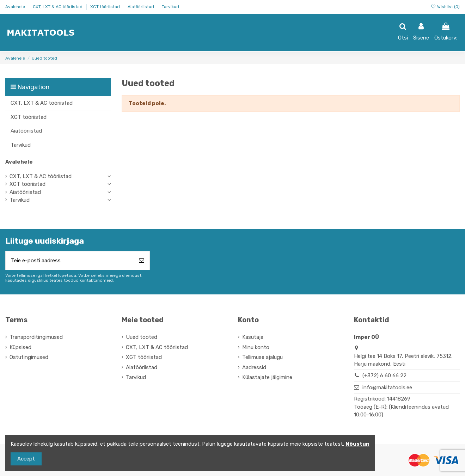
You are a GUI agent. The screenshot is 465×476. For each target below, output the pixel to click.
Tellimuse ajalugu (262, 357)
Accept (26, 459)
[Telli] (142, 261)
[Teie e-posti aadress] (70, 261)
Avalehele (16, 7)
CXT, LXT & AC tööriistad (58, 7)
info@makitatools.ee (387, 387)
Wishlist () (445, 7)
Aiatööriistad (141, 7)
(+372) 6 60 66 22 (384, 376)
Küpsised (20, 347)
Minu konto (256, 347)
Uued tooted (142, 337)
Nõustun (357, 444)
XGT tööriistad (106, 7)
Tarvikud (170, 7)
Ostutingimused (29, 357)
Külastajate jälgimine (267, 377)
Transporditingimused (36, 337)
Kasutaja (253, 337)
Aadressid (254, 367)
